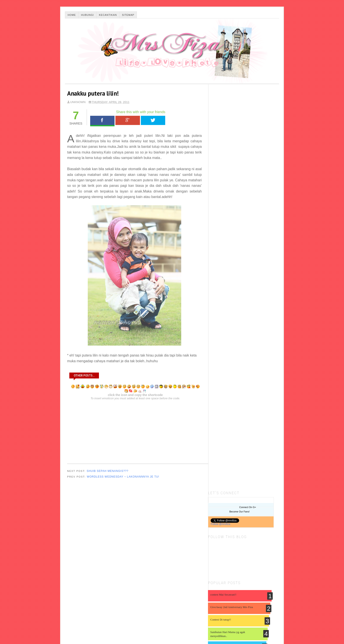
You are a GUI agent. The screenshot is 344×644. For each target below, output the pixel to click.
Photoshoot (239, 529)
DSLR (274, 510)
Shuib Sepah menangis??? (107, 471)
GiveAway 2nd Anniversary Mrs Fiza (234, 207)
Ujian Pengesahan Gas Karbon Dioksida (238, 470)
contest (239, 568)
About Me (223, 506)
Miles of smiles (226, 324)
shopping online (243, 602)
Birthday (258, 508)
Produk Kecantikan (226, 543)
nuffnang (233, 597)
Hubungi (87, 15)
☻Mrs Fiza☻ (76, 625)
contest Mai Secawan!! (226, 195)
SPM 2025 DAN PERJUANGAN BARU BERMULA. (244, 403)
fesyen (270, 573)
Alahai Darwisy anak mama (229, 284)
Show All (272, 414)
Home (72, 15)
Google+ (127, 120)
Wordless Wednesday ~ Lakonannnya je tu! (123, 477)
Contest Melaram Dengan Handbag (233, 271)
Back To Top (271, 625)
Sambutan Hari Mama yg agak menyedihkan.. (230, 234)
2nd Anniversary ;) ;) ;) (226, 259)
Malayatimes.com (137, 630)
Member (251, 520)
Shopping (262, 537)
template (271, 605)
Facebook (102, 120)
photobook (268, 596)
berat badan (249, 561)
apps (274, 556)
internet (249, 591)
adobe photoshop (235, 555)
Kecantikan (108, 15)
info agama (266, 583)
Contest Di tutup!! (223, 220)
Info (217, 516)
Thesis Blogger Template (98, 630)
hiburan (232, 587)
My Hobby (218, 530)
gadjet (258, 577)
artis (214, 560)
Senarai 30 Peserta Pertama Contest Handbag (233, 298)
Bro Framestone (226, 378)
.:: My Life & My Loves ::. (232, 362)
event (258, 573)
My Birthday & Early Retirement (237, 366)
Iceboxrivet (223, 399)
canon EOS (218, 573)
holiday (245, 585)
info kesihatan (225, 591)
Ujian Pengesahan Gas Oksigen (233, 482)
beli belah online (229, 561)
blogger (272, 560)
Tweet (153, 120)
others (252, 598)
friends (236, 578)
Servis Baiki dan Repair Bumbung (234, 458)
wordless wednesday (234, 610)
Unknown (78, 102)
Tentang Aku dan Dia (234, 548)
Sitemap (128, 15)
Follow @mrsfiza (223, 124)
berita (262, 561)
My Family (267, 521)
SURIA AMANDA (225, 341)
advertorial (260, 553)
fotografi (219, 578)
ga (247, 578)
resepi (216, 604)
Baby (242, 510)
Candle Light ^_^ (223, 246)
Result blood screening (231, 328)
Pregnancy (265, 527)
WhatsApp (178, 120)
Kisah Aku (235, 521)
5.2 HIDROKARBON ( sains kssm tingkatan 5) (242, 446)
